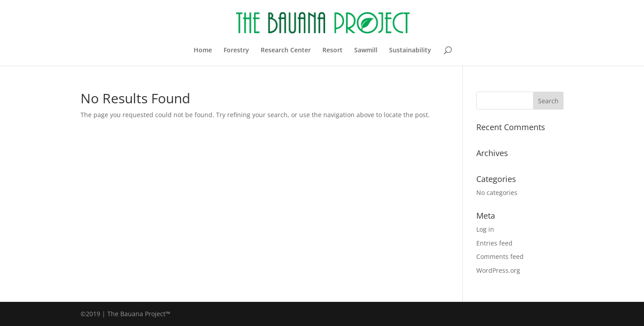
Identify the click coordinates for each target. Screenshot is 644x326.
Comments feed (500, 256)
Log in (485, 229)
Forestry (236, 51)
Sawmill (366, 51)
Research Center (286, 51)
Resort (333, 51)
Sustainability (410, 51)
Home (203, 51)
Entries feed (494, 243)
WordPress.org (498, 270)
